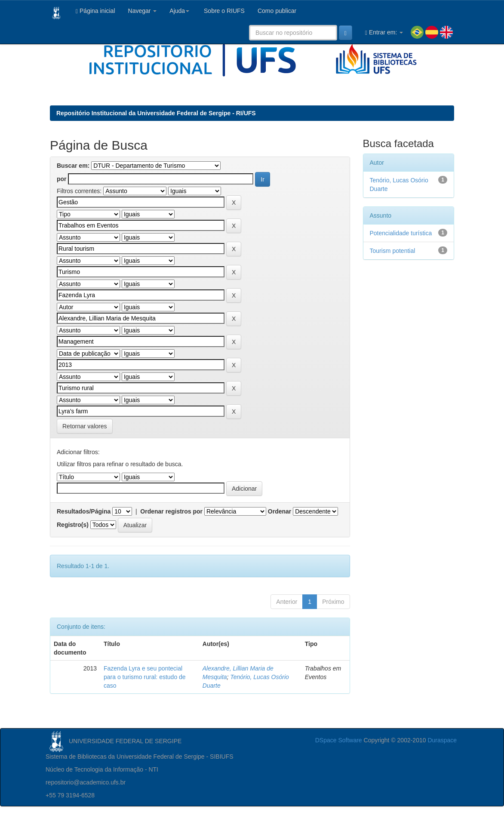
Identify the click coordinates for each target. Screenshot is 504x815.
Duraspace (442, 740)
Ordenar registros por (171, 511)
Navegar (143, 11)
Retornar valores (85, 426)
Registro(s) (73, 525)
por (62, 179)
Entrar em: (384, 32)
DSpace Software (339, 740)
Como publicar (277, 11)
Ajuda (179, 11)
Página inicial (95, 11)
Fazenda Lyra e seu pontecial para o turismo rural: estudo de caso (145, 677)
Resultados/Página (84, 511)
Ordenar (280, 511)
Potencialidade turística (401, 233)
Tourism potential (393, 251)
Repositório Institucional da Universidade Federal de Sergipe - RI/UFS (156, 113)
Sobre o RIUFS (223, 11)
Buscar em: (73, 166)
